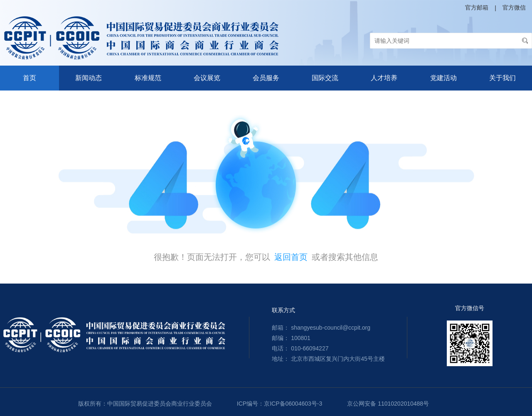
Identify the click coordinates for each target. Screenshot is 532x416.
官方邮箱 (477, 7)
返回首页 (291, 257)
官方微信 (514, 7)
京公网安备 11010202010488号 (388, 404)
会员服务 (266, 78)
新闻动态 (89, 78)
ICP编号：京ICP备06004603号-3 (280, 404)
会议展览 (207, 78)
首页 (30, 78)
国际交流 (325, 78)
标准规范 (148, 78)
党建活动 (443, 78)
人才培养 (384, 78)
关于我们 (502, 78)
